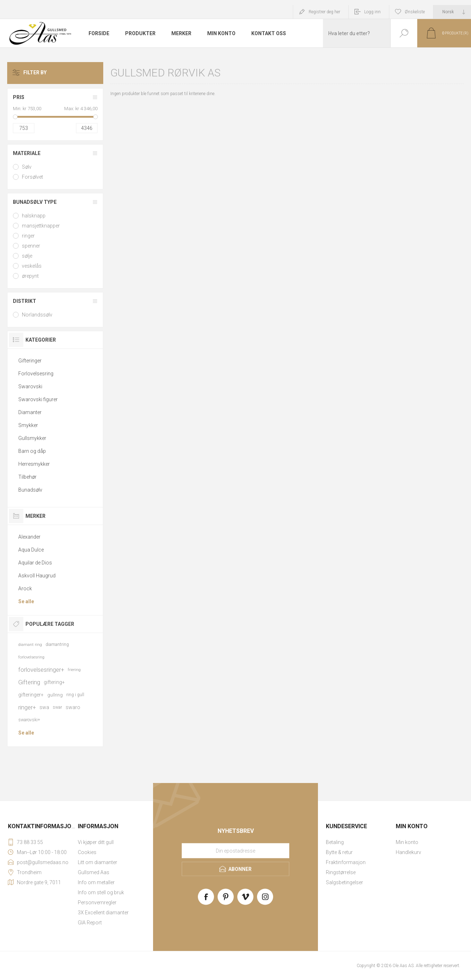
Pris (19, 97)
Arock (25, 589)
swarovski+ (29, 720)
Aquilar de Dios (35, 563)
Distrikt (25, 301)
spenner (31, 246)
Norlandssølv (37, 315)
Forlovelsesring (36, 374)
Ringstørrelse (341, 872)
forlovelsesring (31, 657)
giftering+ (54, 682)
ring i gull (75, 695)
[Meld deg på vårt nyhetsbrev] (235, 851)
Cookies (87, 852)
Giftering (29, 682)
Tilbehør (27, 477)
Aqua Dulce (31, 550)
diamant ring (30, 645)
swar (57, 707)
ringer (28, 236)
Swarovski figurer (38, 399)
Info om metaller (96, 882)
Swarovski (30, 386)
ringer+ (27, 707)
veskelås (32, 266)
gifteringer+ (31, 695)
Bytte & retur (339, 852)
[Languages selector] (452, 12)
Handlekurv (408, 852)
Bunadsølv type (35, 202)
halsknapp (34, 216)
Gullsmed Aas (94, 872)
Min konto (407, 842)
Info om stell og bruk (101, 892)
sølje (27, 256)
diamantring (57, 644)
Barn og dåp (32, 451)
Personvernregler (97, 902)
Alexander (29, 537)
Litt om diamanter (97, 862)
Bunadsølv (30, 490)
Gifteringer (30, 361)
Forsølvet (32, 177)
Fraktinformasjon (346, 862)
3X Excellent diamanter (103, 913)
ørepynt (30, 276)
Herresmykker (34, 464)
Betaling (335, 842)
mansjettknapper (41, 226)
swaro (73, 707)
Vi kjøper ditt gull (96, 842)
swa (44, 707)
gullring (55, 695)
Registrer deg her (324, 12)
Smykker (28, 425)
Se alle (26, 601)
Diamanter (30, 412)
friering (74, 670)
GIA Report (90, 923)
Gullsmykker (32, 438)
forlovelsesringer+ (41, 670)
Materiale (27, 153)
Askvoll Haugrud (37, 576)
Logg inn (372, 12)
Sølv (27, 167)
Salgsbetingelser (344, 882)
